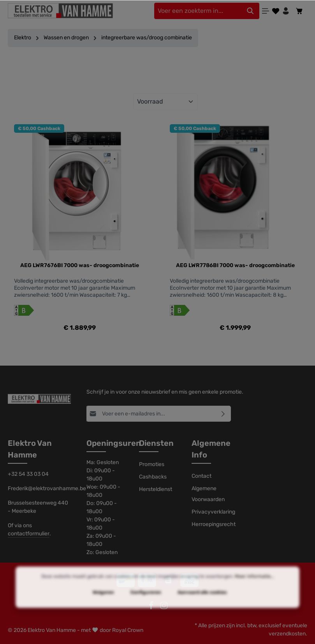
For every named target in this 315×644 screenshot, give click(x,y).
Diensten (156, 443)
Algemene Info (211, 449)
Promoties (152, 464)
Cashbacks (153, 477)
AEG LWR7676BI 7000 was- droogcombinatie (80, 265)
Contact (201, 476)
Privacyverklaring (213, 512)
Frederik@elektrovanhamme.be (39, 488)
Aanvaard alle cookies (202, 607)
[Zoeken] (251, 11)
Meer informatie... (254, 591)
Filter (157, 72)
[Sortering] (165, 102)
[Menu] (266, 11)
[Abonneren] (223, 414)
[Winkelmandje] (299, 11)
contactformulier (29, 534)
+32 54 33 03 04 (28, 474)
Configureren (146, 607)
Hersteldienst (156, 489)
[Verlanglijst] (276, 11)
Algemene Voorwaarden (208, 494)
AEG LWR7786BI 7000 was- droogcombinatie (235, 265)
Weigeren (103, 607)
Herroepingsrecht (214, 524)
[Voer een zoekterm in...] (198, 11)
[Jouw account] (286, 11)
